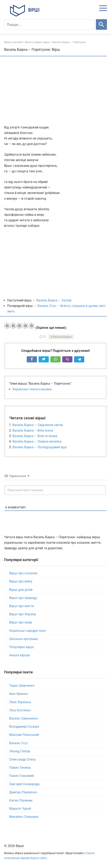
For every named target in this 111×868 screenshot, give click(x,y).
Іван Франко (19, 694)
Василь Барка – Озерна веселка (37, 441)
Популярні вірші (21, 647)
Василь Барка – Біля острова (35, 436)
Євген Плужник (21, 800)
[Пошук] (49, 24)
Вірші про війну (21, 581)
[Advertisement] (55, 91)
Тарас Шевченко (22, 686)
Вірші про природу (23, 598)
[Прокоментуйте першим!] (55, 490)
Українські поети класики (32, 389)
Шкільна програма (24, 639)
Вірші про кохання (23, 573)
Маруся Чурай (20, 809)
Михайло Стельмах (24, 817)
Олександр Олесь (23, 759)
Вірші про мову (21, 622)
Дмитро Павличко (23, 792)
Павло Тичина (20, 768)
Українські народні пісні (27, 631)
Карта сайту (39, 858)
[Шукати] (101, 24)
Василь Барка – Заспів (54, 300)
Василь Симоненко (24, 718)
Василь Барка (62, 337)
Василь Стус (19, 743)
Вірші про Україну (23, 614)
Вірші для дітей (21, 590)
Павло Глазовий (21, 776)
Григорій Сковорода (24, 784)
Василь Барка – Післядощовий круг (40, 447)
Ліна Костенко (20, 710)
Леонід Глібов (20, 751)
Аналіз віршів (19, 655)
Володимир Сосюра (24, 727)
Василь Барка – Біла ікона (33, 430)
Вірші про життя (22, 606)
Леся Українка (20, 702)
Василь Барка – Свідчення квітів (38, 425)
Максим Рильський (24, 735)
